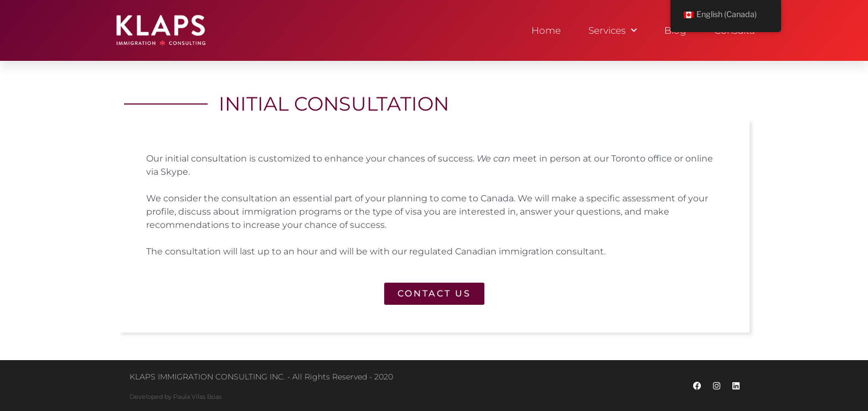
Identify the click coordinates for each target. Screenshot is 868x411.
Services (613, 30)
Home (546, 30)
